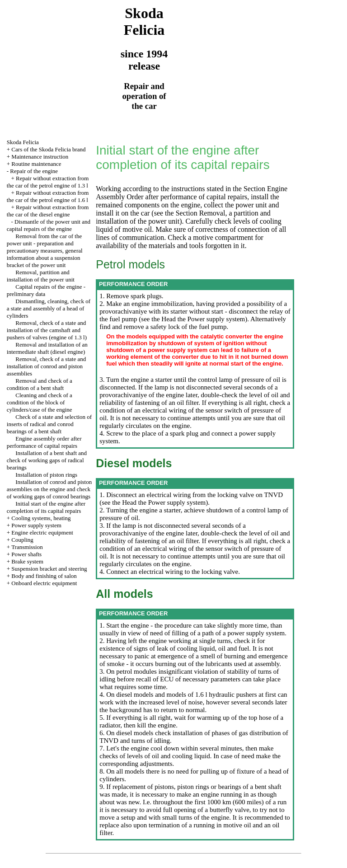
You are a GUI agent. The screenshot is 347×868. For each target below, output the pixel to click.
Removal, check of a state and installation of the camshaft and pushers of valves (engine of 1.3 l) (47, 330)
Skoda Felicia (23, 142)
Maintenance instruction (40, 157)
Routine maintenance (36, 164)
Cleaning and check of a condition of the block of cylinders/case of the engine (40, 402)
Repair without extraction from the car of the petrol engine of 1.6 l (48, 196)
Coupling (22, 540)
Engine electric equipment (42, 533)
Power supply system (36, 525)
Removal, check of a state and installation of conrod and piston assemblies (46, 366)
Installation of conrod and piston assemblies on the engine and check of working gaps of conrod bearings (49, 489)
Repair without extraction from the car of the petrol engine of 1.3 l (48, 182)
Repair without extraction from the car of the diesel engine (48, 211)
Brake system (27, 561)
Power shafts (26, 554)
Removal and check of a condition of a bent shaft (40, 384)
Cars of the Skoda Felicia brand (48, 149)
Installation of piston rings (46, 475)
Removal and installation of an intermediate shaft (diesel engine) (47, 348)
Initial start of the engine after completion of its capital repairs (46, 507)
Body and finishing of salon (44, 576)
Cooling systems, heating (41, 518)
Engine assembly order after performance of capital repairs (44, 442)
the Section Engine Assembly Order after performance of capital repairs (192, 193)
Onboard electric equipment (44, 583)
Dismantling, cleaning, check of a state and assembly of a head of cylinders (49, 308)
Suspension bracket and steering (49, 569)
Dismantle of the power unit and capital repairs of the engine (49, 225)
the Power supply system (210, 319)
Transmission (27, 547)
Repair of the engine (34, 171)
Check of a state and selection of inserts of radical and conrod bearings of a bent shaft (49, 424)
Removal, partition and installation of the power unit (41, 276)
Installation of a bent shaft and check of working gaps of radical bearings (47, 460)
